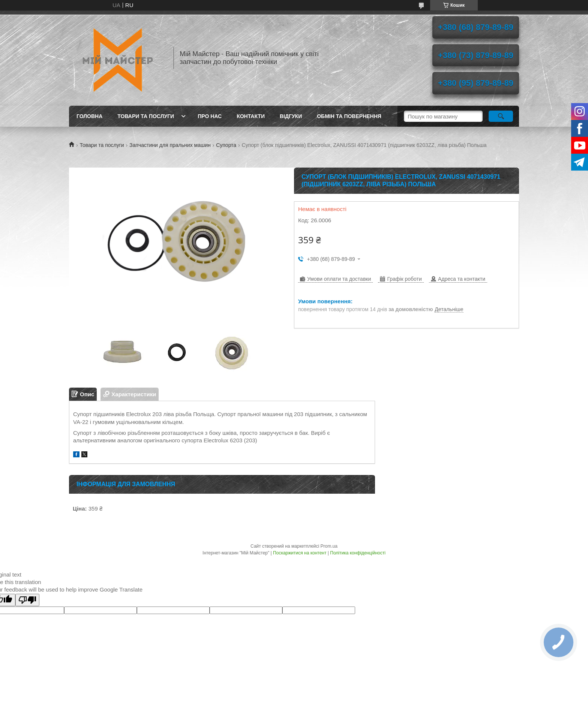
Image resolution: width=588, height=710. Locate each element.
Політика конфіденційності (358, 553)
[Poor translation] (27, 600)
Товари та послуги (146, 116)
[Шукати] (501, 116)
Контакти (251, 116)
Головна (89, 116)
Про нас (210, 116)
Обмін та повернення (349, 116)
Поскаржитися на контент (300, 553)
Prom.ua (329, 546)
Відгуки (291, 116)
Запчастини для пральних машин (170, 145)
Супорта (226, 145)
